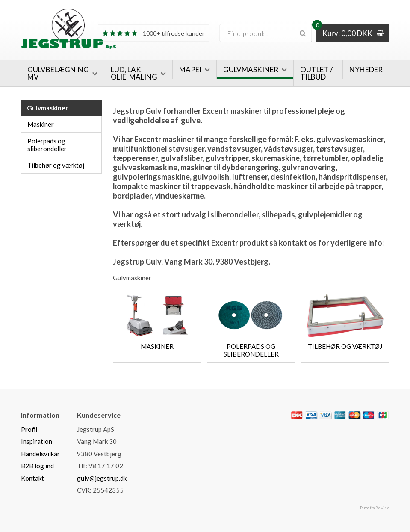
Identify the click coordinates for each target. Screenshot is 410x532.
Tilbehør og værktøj (56, 165)
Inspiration (37, 441)
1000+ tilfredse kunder (153, 33)
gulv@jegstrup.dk (102, 478)
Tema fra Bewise (375, 508)
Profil (29, 429)
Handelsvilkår (40, 454)
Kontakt (32, 478)
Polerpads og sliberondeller (47, 145)
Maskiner (41, 124)
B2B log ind (37, 466)
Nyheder (366, 70)
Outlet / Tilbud (316, 73)
